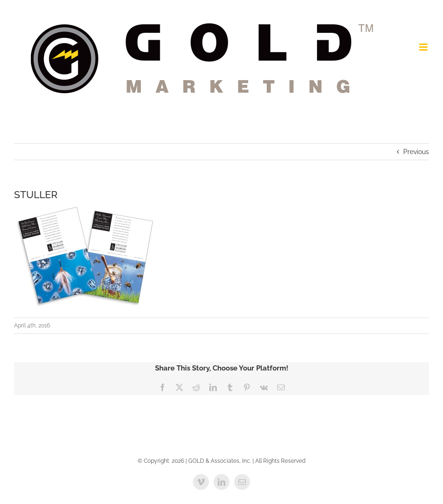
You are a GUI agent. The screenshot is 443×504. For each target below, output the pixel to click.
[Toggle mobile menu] (424, 47)
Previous (416, 152)
